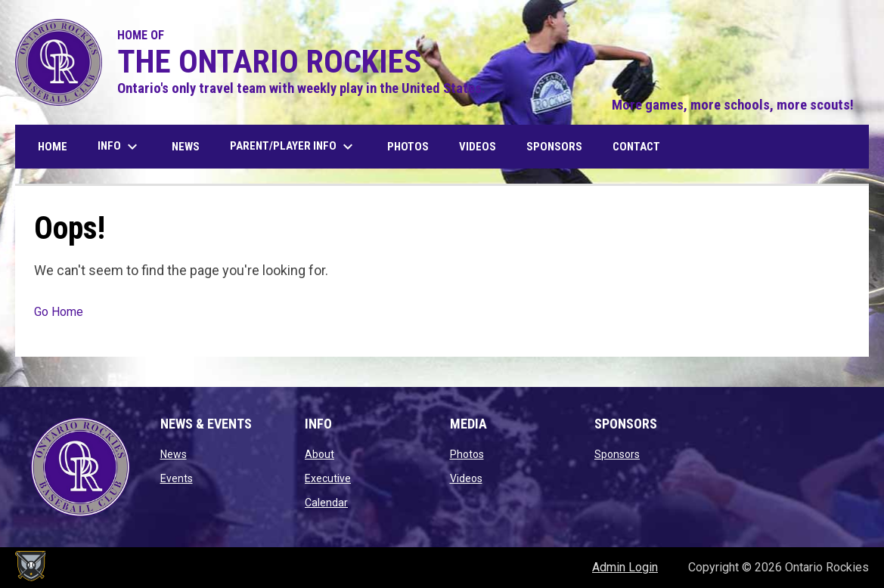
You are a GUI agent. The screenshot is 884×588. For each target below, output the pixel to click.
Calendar (326, 503)
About (319, 454)
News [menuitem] (186, 147)
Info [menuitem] (119, 147)
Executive (328, 478)
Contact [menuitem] (636, 147)
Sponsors (617, 454)
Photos (467, 454)
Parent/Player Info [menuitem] (293, 147)
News (174, 454)
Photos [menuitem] (408, 147)
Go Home (59, 312)
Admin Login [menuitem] (625, 567)
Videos (466, 478)
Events (177, 478)
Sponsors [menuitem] (554, 147)
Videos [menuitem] (478, 147)
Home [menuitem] (53, 147)
